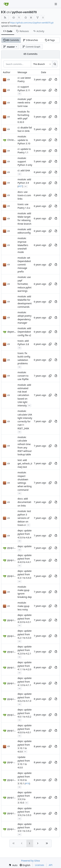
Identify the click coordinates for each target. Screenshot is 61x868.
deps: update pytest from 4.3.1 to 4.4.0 (25, 574)
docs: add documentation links (24, 502)
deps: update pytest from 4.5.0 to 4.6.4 (25, 534)
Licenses (40, 865)
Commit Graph (31, 47)
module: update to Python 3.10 (24, 140)
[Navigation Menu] (56, 4)
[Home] (6, 4)
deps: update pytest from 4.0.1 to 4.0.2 (25, 713)
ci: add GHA (24, 171)
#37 (20, 186)
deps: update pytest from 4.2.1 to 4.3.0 (25, 634)
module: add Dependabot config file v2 (24, 332)
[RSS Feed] (5, 18)
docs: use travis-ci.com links (24, 195)
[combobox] (41, 64)
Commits (11, 40)
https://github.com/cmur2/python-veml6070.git (32, 23)
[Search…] (55, 64)
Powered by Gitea (30, 861)
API (51, 865)
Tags (50, 40)
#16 (27, 783)
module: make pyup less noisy (24, 606)
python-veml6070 (24, 12)
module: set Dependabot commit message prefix (24, 265)
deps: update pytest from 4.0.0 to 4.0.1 (25, 729)
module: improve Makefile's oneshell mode (23, 245)
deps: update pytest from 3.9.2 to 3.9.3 (25, 812)
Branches (30, 40)
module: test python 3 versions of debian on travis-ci (24, 518)
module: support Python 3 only (25, 162)
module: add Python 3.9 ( (24, 183)
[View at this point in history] (56, 79)
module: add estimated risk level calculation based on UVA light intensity (24, 395)
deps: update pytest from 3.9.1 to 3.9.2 (25, 828)
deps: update (25, 546)
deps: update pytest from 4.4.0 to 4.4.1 (25, 559)
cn (8, 12)
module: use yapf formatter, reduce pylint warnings (24, 284)
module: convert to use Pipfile (23, 376)
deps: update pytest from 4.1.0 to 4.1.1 (25, 682)
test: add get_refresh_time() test (25, 464)
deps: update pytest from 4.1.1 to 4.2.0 (25, 666)
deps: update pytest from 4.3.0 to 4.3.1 (25, 619)
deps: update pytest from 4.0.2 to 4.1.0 (25, 697)
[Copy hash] (50, 79)
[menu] (13, 865)
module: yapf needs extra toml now (25, 103)
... (20, 93)
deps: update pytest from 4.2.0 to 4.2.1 (25, 650)
